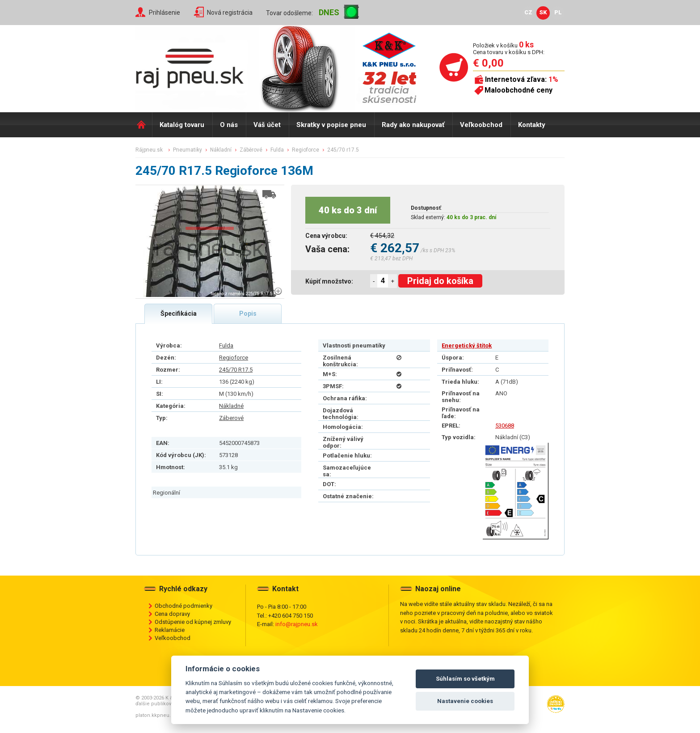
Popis (248, 314)
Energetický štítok (467, 345)
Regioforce (234, 358)
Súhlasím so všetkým (465, 679)
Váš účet (267, 125)
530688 (505, 426)
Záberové (231, 418)
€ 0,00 (488, 63)
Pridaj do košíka (440, 281)
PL (558, 12)
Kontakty (532, 125)
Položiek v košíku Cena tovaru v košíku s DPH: (509, 49)
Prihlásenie (164, 13)
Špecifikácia (179, 314)
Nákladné (231, 406)
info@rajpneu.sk (297, 624)
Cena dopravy (172, 614)
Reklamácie (170, 630)
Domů (144, 125)
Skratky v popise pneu (331, 125)
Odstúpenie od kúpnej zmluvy (193, 622)
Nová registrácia (230, 13)
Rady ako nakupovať (413, 125)
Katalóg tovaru (182, 125)
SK (543, 12)
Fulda (226, 345)
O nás (229, 125)
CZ (528, 12)
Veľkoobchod (481, 125)
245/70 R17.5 (236, 370)
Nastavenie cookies (465, 701)
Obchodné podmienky (183, 606)
